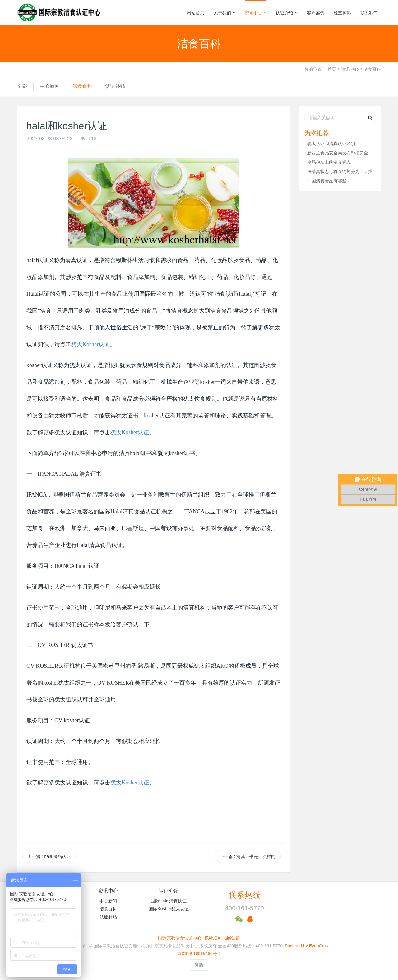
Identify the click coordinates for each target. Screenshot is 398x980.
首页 (332, 69)
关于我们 (224, 13)
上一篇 (49, 856)
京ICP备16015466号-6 (199, 954)
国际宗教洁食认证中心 (180, 938)
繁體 (199, 965)
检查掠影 (342, 13)
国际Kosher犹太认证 (169, 909)
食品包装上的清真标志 (329, 162)
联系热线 (244, 895)
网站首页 (196, 13)
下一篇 (248, 856)
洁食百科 (372, 69)
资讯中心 (256, 13)
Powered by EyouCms (306, 946)
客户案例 (316, 13)
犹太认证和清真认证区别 (331, 144)
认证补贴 (115, 86)
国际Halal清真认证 (169, 901)
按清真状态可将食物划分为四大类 (340, 172)
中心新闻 (50, 86)
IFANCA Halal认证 (222, 938)
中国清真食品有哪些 (327, 181)
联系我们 (369, 13)
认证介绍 (287, 13)
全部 (22, 86)
